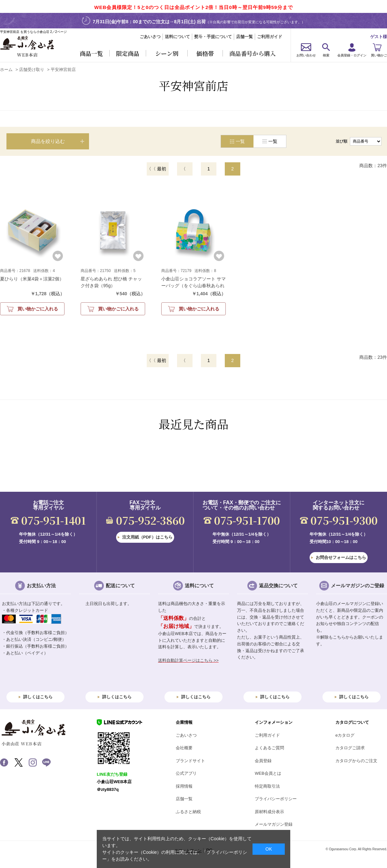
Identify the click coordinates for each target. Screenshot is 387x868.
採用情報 (184, 786)
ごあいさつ (150, 37)
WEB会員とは (268, 773)
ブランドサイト (190, 761)
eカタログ (345, 735)
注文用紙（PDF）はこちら (147, 537)
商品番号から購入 (253, 53)
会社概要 (184, 748)
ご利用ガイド (270, 37)
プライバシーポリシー (276, 799)
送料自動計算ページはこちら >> (188, 660)
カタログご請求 (350, 748)
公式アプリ (186, 773)
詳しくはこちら (38, 697)
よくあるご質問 (269, 748)
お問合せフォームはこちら (341, 557)
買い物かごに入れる (38, 309)
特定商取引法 (267, 786)
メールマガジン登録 (274, 824)
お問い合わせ (306, 55)
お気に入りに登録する (58, 256)
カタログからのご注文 (356, 761)
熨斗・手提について (213, 37)
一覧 (273, 141)
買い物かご (379, 55)
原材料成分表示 (269, 812)
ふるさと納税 (188, 812)
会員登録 (263, 761)
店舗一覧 (244, 37)
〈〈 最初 (156, 169)
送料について (177, 37)
